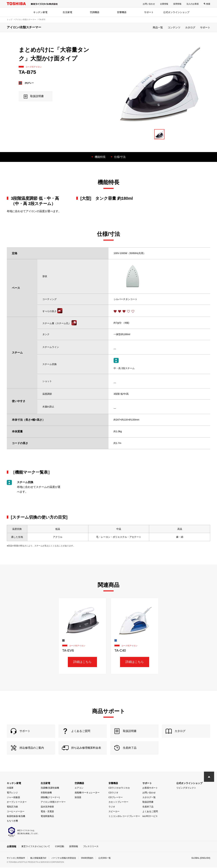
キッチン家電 (40, 12)
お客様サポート (150, 788)
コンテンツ (174, 27)
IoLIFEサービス (150, 817)
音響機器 (122, 12)
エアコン (79, 788)
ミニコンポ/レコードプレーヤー (124, 817)
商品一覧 (158, 27)
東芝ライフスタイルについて (36, 847)
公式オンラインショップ (176, 12)
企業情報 (164, 4)
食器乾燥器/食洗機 (16, 817)
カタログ (190, 27)
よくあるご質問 (150, 812)
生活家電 (67, 12)
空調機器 (95, 12)
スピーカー (114, 812)
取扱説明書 (148, 802)
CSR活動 (60, 847)
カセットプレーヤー (118, 802)
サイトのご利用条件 (16, 858)
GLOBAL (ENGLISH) (201, 858)
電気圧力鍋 (12, 807)
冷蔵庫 (10, 788)
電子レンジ (12, 793)
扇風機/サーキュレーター (87, 793)
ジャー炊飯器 (13, 798)
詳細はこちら (82, 662)
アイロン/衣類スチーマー (53, 802)
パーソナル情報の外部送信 (64, 858)
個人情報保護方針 (38, 858)
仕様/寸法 (120, 157)
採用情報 (177, 4)
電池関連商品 (47, 817)
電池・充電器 (47, 812)
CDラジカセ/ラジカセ (119, 788)
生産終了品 (148, 807)
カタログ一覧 (149, 798)
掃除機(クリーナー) (50, 798)
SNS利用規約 (87, 858)
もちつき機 (12, 821)
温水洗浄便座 (47, 807)
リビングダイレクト (186, 788)
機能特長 (100, 157)
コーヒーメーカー (16, 812)
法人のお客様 (193, 4)
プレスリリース (91, 847)
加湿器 (78, 798)
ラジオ (112, 807)
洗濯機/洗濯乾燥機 (50, 788)
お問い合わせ (149, 4)
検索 (208, 4)
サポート (149, 12)
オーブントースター (17, 802)
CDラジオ (113, 793)
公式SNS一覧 (105, 858)
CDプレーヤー (116, 798)
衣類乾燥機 (46, 793)
